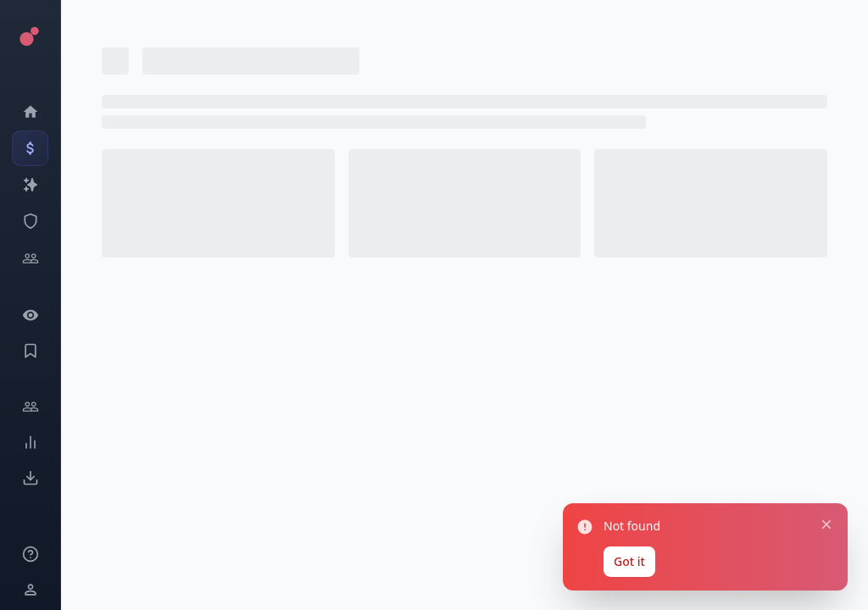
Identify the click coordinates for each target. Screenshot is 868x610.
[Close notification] (825, 520)
